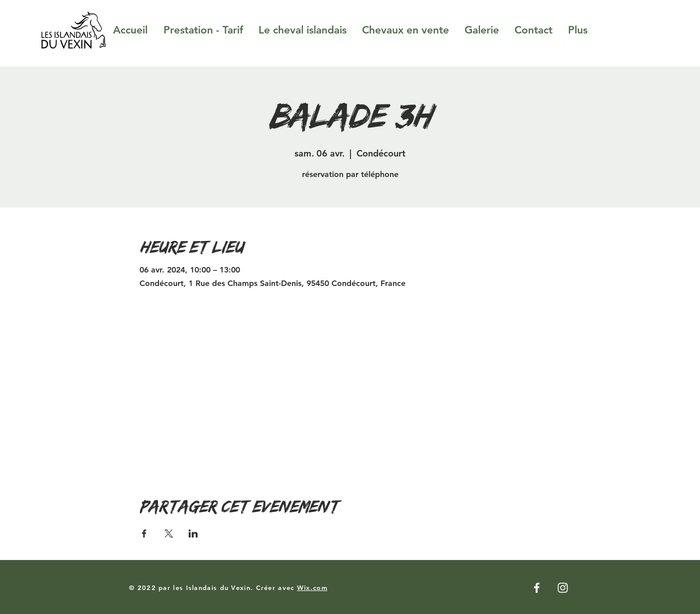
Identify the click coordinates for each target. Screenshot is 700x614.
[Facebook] (537, 588)
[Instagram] (563, 588)
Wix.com (312, 587)
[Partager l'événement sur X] (169, 533)
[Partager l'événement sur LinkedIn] (193, 533)
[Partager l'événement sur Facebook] (144, 533)
